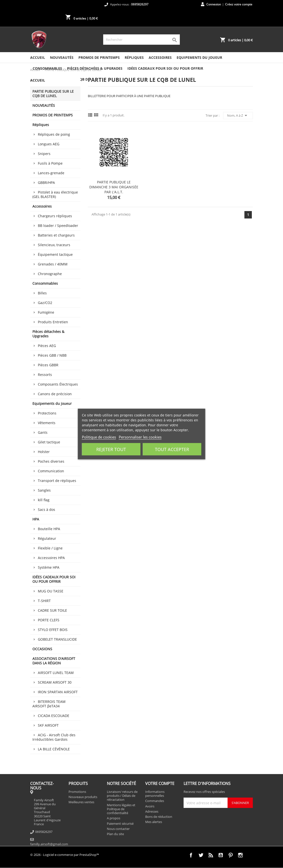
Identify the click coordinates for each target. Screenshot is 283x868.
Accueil (38, 57)
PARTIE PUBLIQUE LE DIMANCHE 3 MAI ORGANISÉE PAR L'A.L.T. (114, 187)
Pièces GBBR (48, 365)
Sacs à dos (47, 510)
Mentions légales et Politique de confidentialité (121, 809)
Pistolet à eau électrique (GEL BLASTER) (55, 194)
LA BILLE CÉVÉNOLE (54, 749)
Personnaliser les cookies (140, 437)
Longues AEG (49, 144)
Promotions (77, 792)
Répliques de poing (54, 134)
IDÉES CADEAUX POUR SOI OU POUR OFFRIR (165, 68)
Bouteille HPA (49, 529)
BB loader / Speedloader (58, 226)
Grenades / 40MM (53, 264)
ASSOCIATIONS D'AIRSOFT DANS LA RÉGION (54, 661)
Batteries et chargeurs (56, 235)
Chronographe (50, 274)
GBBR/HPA (46, 183)
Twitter (201, 855)
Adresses (152, 811)
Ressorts (45, 375)
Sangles (44, 490)
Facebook (191, 855)
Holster (44, 452)
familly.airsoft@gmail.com (49, 844)
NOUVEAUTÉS (62, 57)
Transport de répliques (57, 481)
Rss (211, 855)
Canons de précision (55, 394)
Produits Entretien (53, 322)
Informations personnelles (155, 794)
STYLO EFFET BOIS (53, 630)
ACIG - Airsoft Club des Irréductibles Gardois (54, 737)
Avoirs (150, 806)
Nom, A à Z (238, 115)
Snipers (44, 154)
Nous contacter (118, 829)
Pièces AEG (47, 346)
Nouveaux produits (83, 797)
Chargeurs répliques (55, 216)
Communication (51, 471)
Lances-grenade (51, 173)
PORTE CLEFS (49, 620)
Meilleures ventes (81, 802)
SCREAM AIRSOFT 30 (55, 682)
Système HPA (49, 567)
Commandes (155, 801)
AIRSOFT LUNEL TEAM (56, 673)
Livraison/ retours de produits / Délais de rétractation (122, 796)
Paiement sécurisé (120, 824)
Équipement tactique (55, 254)
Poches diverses (51, 461)
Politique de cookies (99, 437)
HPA (36, 519)
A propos (114, 818)
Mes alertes (154, 822)
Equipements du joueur (199, 57)
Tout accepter (172, 449)
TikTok (250, 855)
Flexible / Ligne (50, 548)
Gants (43, 432)
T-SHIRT (44, 601)
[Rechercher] (141, 40)
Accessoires (160, 57)
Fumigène (46, 312)
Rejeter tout (111, 449)
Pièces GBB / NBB (52, 355)
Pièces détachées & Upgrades (95, 68)
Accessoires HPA (51, 558)
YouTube (221, 855)
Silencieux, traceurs (54, 245)
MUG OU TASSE (51, 591)
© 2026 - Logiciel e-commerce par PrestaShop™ (65, 855)
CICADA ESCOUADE (54, 716)
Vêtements (47, 423)
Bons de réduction (159, 817)
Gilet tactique (49, 442)
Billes (42, 293)
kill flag (44, 500)
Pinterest (231, 855)
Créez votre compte (239, 4)
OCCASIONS (42, 649)
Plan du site (115, 834)
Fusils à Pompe (50, 163)
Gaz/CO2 (45, 303)
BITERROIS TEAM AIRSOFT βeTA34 (49, 704)
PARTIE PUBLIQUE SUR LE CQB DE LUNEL (53, 94)
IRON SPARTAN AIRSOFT (58, 692)
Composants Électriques (58, 384)
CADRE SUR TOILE (52, 610)
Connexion (214, 4)
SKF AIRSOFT (48, 725)
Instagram (240, 855)
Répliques (134, 57)
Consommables (47, 68)
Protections (47, 413)
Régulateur (47, 538)
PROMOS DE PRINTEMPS (99, 57)
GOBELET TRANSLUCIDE (57, 639)
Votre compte (160, 783)
